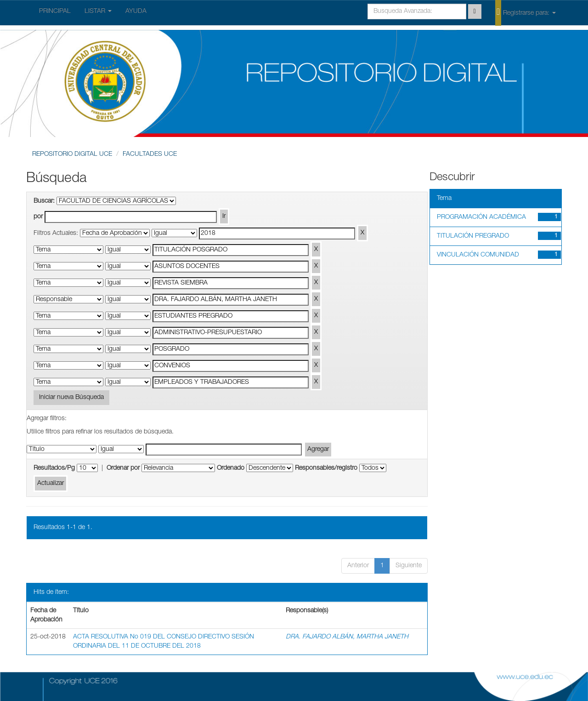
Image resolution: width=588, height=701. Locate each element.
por (38, 217)
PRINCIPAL (55, 11)
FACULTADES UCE (150, 154)
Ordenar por (123, 468)
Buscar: (44, 201)
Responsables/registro (326, 468)
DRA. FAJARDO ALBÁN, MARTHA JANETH (347, 637)
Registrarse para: (526, 12)
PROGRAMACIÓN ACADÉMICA (481, 217)
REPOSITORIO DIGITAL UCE (72, 154)
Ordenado (231, 468)
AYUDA (136, 11)
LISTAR (98, 11)
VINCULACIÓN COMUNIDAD (478, 255)
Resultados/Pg (54, 468)
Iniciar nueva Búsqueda (71, 398)
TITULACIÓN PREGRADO (473, 236)
